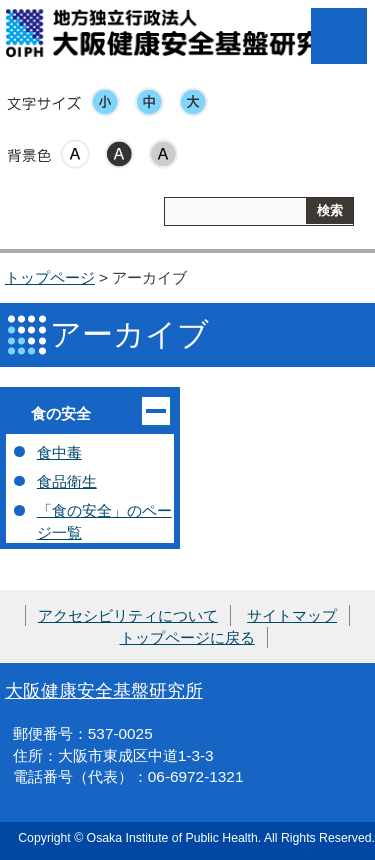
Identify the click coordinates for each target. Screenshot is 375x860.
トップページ (50, 277)
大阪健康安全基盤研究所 (104, 690)
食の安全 (61, 413)
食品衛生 (67, 481)
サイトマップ (292, 615)
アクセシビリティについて (128, 615)
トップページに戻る (187, 637)
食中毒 (59, 452)
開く (156, 411)
